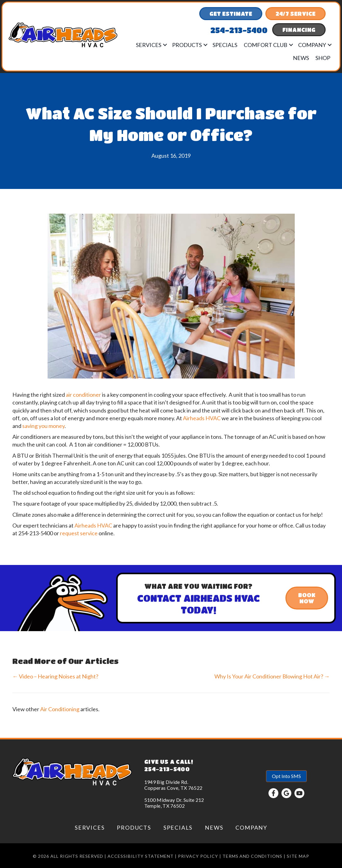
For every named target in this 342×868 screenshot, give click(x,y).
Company (312, 45)
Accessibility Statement (141, 856)
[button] (165, 45)
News (301, 58)
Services (149, 45)
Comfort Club (266, 45)
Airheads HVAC (202, 418)
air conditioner (83, 395)
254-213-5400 (167, 769)
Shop (323, 58)
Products (187, 45)
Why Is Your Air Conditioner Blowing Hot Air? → (272, 676)
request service (79, 533)
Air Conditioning (60, 709)
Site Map (298, 856)
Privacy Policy (198, 856)
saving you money (43, 426)
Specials (225, 45)
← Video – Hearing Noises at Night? (55, 676)
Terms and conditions (253, 856)
